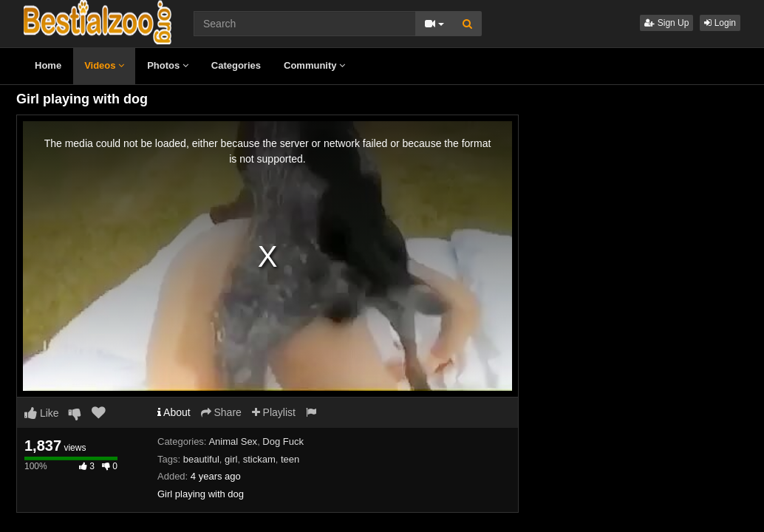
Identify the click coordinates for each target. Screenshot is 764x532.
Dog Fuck (283, 441)
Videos (104, 65)
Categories (236, 65)
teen (290, 459)
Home (48, 65)
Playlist (274, 412)
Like (42, 413)
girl (231, 459)
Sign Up (666, 23)
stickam (259, 459)
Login (720, 23)
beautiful (201, 459)
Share (221, 412)
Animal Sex (233, 441)
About (174, 412)
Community (314, 65)
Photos (168, 65)
